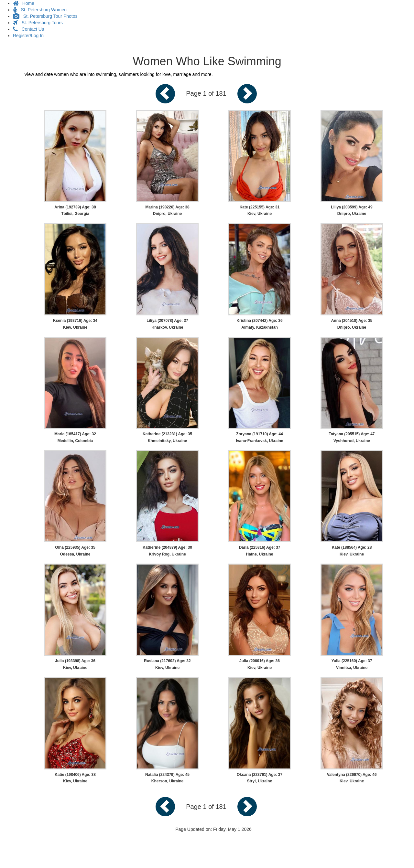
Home (24, 3)
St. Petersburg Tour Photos (45, 16)
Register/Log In (28, 36)
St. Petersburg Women (40, 10)
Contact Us (28, 29)
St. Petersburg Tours (38, 23)
